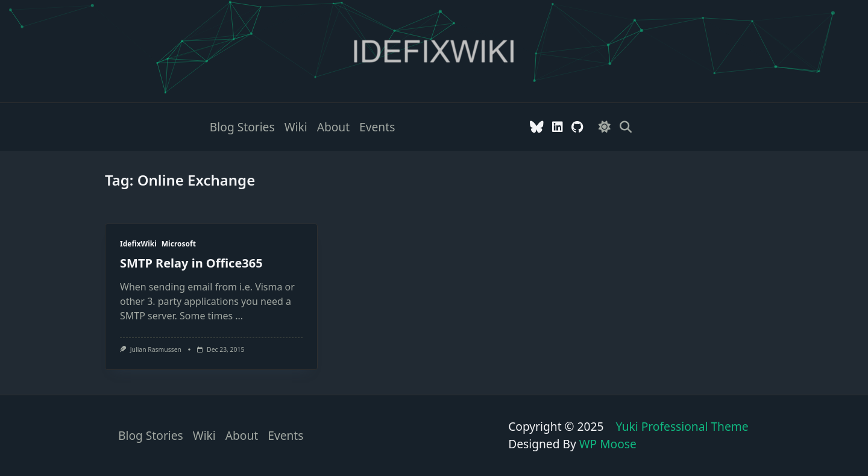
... (239, 316)
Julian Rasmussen (156, 349)
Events (377, 127)
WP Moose (608, 444)
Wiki (296, 127)
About (333, 127)
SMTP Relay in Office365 (191, 263)
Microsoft (179, 244)
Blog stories (242, 127)
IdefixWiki (138, 244)
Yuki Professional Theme (682, 426)
